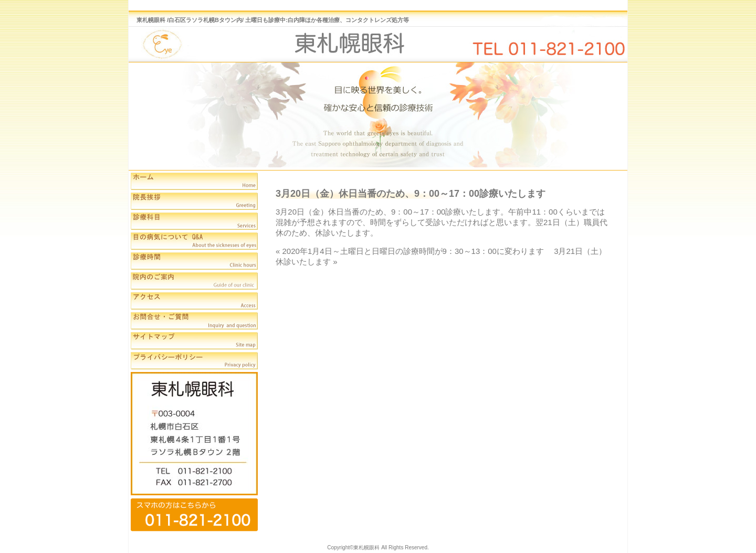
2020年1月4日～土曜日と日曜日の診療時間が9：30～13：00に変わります (417, 251)
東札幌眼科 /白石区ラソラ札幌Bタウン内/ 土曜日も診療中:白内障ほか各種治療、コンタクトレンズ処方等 (273, 20)
